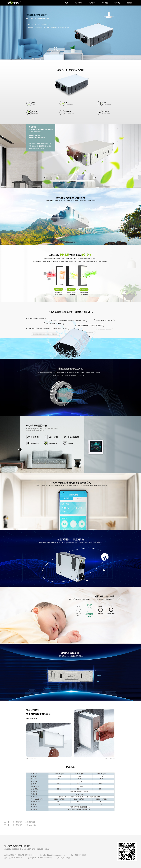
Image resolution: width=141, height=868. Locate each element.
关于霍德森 (78, 3)
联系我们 (130, 3)
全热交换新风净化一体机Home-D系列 (24, 825)
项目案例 (105, 3)
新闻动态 (117, 3)
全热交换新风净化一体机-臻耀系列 (23, 822)
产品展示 (92, 3)
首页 (66, 3)
